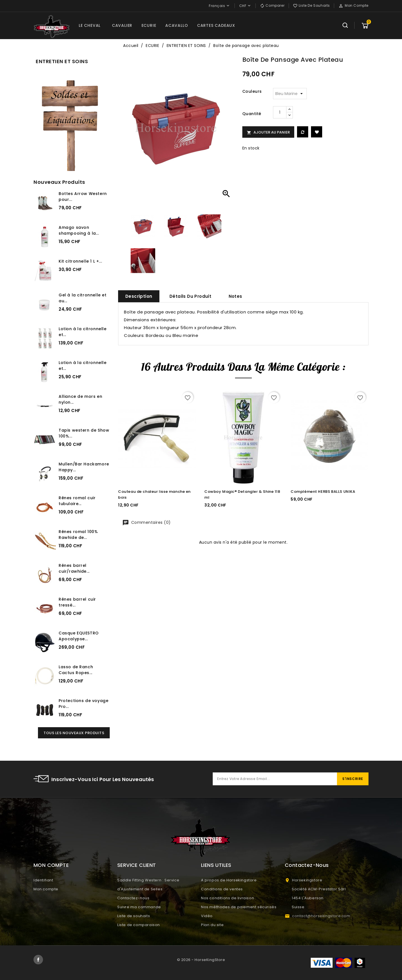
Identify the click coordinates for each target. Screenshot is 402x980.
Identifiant (43, 880)
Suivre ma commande (139, 907)
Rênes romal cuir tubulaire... (77, 501)
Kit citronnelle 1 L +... (80, 261)
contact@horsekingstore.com (321, 916)
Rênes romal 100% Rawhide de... (78, 535)
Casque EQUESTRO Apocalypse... (79, 636)
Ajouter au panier (268, 132)
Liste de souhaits (134, 916)
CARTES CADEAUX (216, 25)
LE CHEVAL (90, 25)
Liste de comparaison (139, 925)
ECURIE (149, 25)
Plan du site (212, 925)
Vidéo (207, 916)
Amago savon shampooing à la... (79, 230)
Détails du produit (190, 296)
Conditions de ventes (222, 889)
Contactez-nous (133, 898)
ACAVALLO (177, 25)
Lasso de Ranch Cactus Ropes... (76, 670)
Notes (235, 296)
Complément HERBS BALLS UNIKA (323, 492)
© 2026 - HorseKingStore (201, 960)
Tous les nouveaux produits (74, 733)
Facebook (38, 960)
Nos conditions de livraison (228, 898)
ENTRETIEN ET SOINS (62, 61)
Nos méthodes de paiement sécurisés (239, 907)
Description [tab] (139, 296)
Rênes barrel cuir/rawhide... (74, 568)
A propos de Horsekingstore (229, 880)
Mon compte (46, 889)
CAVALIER (122, 25)
